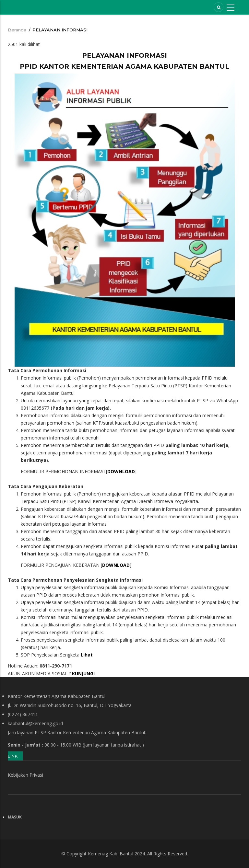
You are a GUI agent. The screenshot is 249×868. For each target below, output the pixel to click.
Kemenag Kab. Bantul (111, 854)
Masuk (15, 817)
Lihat (87, 655)
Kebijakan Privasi (25, 775)
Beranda (17, 30)
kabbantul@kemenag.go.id (35, 723)
